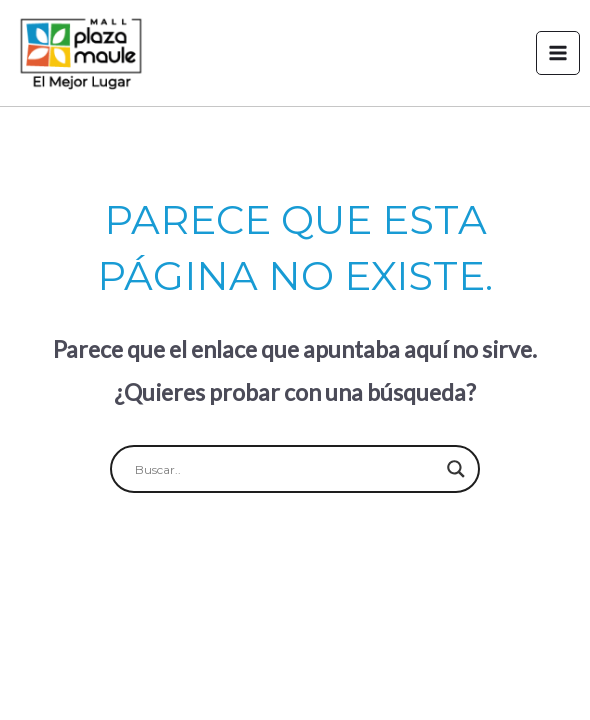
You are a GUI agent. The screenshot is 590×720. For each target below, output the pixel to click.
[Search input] (286, 469)
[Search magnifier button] (456, 469)
